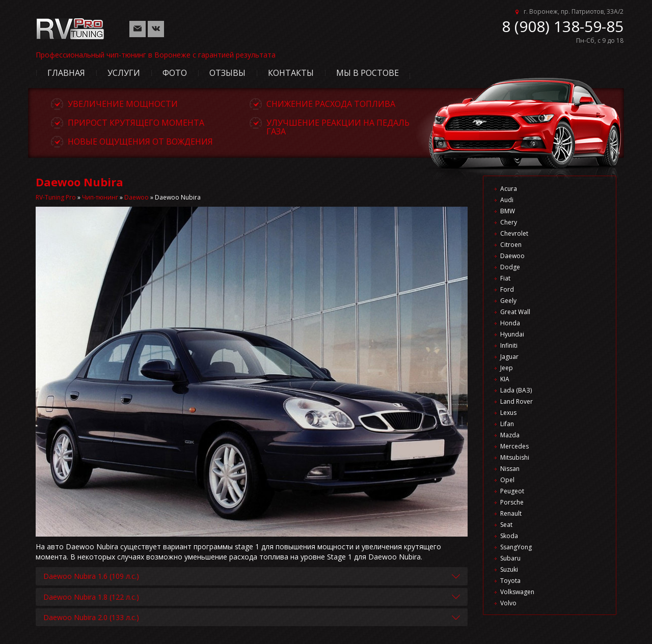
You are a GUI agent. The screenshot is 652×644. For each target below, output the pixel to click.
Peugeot (512, 491)
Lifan (507, 424)
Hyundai (512, 334)
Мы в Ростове (368, 73)
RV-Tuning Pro (56, 197)
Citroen (511, 245)
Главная (66, 73)
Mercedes (514, 446)
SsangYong (516, 547)
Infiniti (509, 345)
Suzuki (509, 569)
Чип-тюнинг (100, 197)
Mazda (510, 435)
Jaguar (509, 357)
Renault (511, 513)
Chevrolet (514, 233)
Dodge (510, 267)
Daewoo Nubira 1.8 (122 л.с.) (91, 597)
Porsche (512, 502)
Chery (509, 222)
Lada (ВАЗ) (516, 390)
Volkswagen (517, 592)
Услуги (124, 73)
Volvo (508, 603)
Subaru (510, 558)
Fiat (505, 278)
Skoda (509, 536)
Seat (506, 525)
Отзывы (227, 73)
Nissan (510, 469)
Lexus (508, 413)
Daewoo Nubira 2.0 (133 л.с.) (91, 617)
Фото (175, 73)
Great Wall (515, 312)
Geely (508, 301)
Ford (507, 289)
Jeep (507, 368)
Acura (509, 189)
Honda (510, 323)
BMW (508, 211)
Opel (507, 480)
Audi (507, 200)
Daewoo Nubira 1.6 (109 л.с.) (91, 576)
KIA (505, 379)
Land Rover (517, 401)
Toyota (510, 581)
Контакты (291, 73)
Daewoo (137, 197)
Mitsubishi (515, 457)
